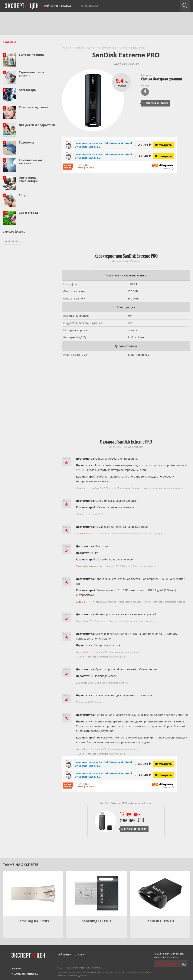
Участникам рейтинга (25, 974)
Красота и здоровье (33, 107)
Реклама (17, 969)
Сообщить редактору (168, 964)
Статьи (66, 6)
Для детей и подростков (37, 125)
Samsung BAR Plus (33, 921)
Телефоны (26, 142)
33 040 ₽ (143, 156)
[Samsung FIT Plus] (96, 893)
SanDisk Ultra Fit (160, 921)
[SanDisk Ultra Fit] (160, 893)
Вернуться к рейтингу (155, 103)
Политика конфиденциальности (108, 973)
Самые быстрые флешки (162, 79)
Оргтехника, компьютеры (29, 179)
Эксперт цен (22, 6)
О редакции (90, 6)
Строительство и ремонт (31, 74)
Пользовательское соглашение (74, 973)
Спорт (23, 195)
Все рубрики (12, 241)
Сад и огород (28, 213)
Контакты (97, 968)
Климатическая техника (31, 162)
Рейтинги (51, 6)
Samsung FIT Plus (96, 921)
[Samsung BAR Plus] (33, 893)
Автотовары (28, 90)
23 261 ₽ (143, 145)
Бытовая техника (32, 55)
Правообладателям (77, 975)
